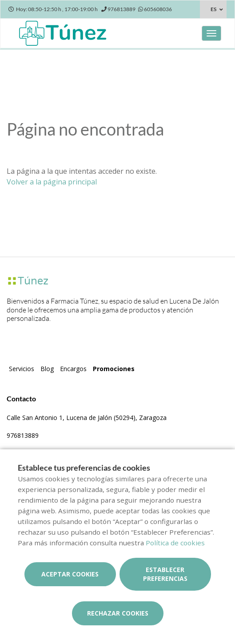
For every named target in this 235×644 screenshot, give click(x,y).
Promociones (114, 369)
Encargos (73, 369)
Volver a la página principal (52, 182)
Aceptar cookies (70, 574)
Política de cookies (175, 543)
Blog (47, 369)
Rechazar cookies (118, 613)
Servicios (22, 369)
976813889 (23, 435)
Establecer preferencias (165, 574)
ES (213, 9)
